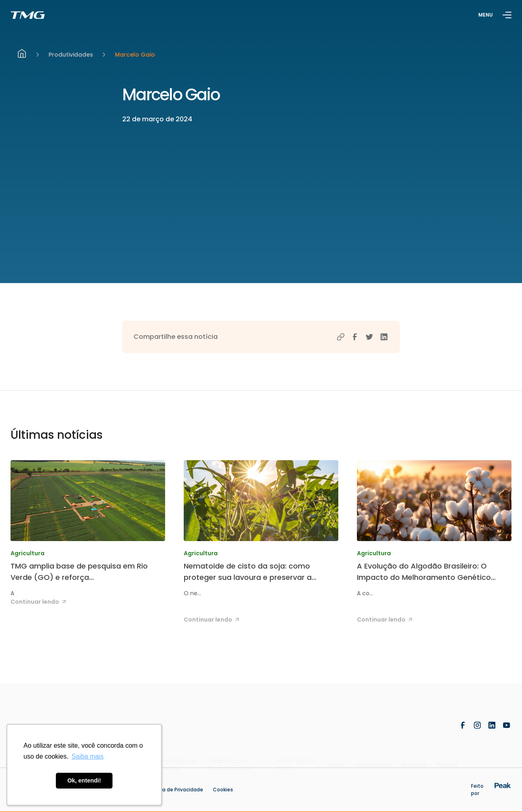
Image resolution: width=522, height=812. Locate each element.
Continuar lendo (39, 602)
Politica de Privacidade (175, 790)
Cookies (223, 790)
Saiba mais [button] (88, 756)
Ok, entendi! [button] (84, 780)
